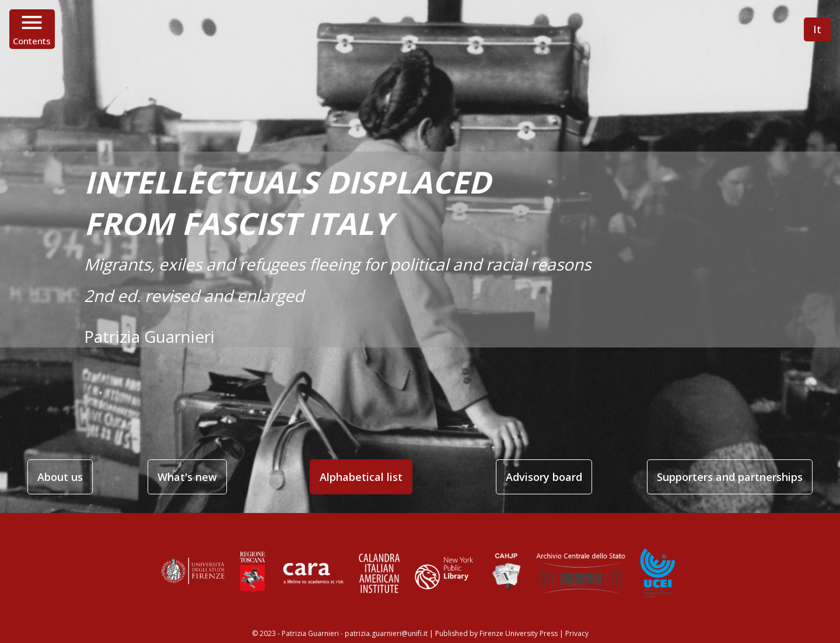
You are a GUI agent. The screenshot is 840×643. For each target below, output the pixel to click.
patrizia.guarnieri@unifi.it (386, 633)
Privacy (577, 633)
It (817, 29)
